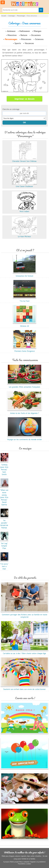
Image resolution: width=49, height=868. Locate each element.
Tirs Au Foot (24, 300)
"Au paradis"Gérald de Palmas (5, 523)
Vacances (29, 43)
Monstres (12, 35)
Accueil (4, 16)
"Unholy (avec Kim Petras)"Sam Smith (5, 468)
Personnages (21, 16)
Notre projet (14, 862)
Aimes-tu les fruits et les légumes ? (24, 412)
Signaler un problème (38, 862)
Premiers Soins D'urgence (24, 350)
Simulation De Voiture (24, 275)
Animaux (11, 31)
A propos (6, 862)
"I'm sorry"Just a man (5, 565)
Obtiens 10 (24, 325)
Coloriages (12, 16)
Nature (24, 35)
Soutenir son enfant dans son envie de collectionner (24, 688)
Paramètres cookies (24, 864)
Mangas (38, 31)
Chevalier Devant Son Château (24, 160)
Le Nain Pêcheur (24, 235)
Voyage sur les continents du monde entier (25, 438)
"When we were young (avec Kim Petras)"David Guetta (5, 496)
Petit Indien (24, 210)
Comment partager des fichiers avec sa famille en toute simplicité (24, 615)
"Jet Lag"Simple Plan (5, 545)
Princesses (26, 39)
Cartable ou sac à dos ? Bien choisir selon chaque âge (24, 652)
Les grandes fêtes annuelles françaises (24, 386)
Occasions (36, 35)
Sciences (39, 39)
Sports (18, 43)
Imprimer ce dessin (24, 99)
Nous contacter (24, 862)
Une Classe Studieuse (24, 185)
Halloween (25, 31)
